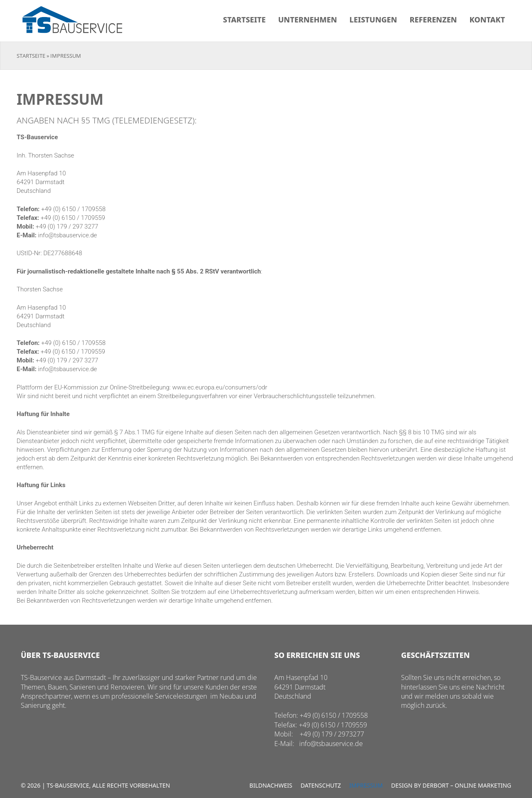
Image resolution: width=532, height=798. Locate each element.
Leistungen (373, 20)
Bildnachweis (271, 785)
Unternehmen (307, 20)
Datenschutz (321, 785)
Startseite (245, 20)
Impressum (366, 785)
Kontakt (487, 20)
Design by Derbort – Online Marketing (451, 785)
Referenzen (433, 20)
